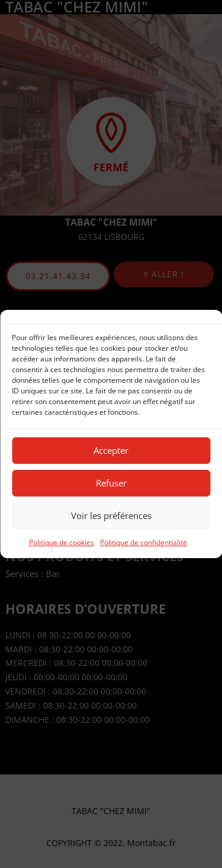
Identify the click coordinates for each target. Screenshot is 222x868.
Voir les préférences (111, 515)
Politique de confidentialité (144, 542)
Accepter (111, 450)
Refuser (111, 483)
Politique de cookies (62, 542)
